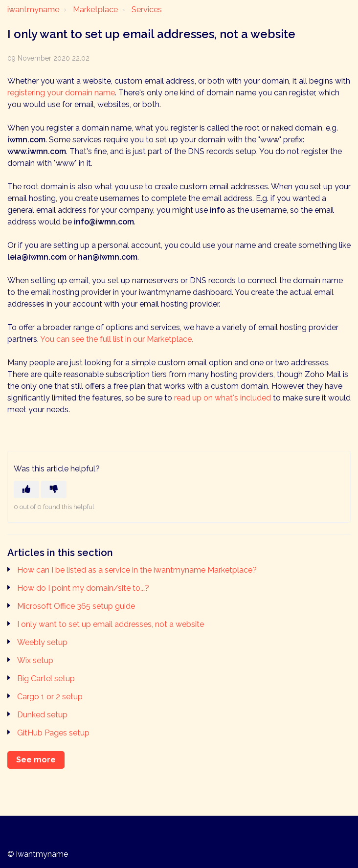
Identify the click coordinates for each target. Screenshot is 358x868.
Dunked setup (42, 715)
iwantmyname (33, 10)
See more (36, 760)
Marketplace (95, 10)
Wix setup (35, 660)
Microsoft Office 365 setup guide (76, 606)
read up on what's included (223, 398)
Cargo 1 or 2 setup (50, 697)
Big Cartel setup (46, 679)
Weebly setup (42, 642)
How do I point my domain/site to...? (83, 588)
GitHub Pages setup (53, 733)
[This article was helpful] (26, 490)
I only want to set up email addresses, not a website (111, 624)
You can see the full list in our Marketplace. (117, 339)
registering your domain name (61, 93)
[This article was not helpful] (54, 490)
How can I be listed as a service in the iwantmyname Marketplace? (137, 570)
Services (147, 10)
